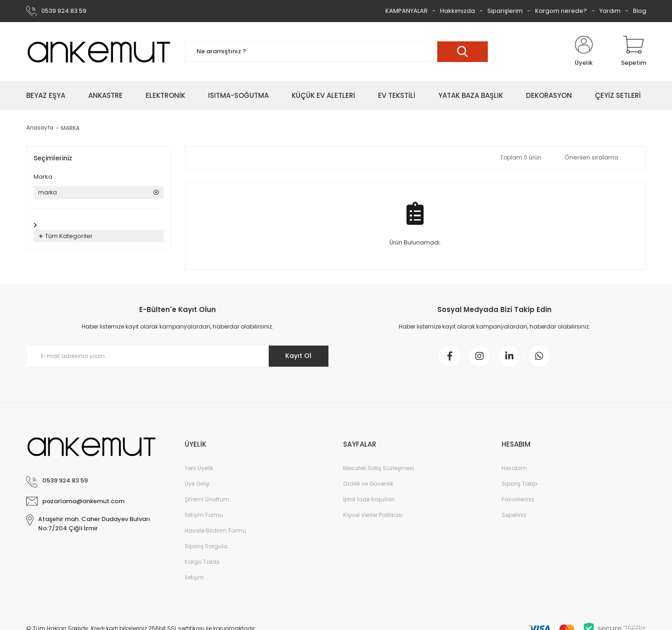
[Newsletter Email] (178, 356)
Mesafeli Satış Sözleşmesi (378, 468)
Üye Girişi (197, 484)
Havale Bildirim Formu (215, 531)
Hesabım (514, 468)
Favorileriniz (518, 499)
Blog (640, 11)
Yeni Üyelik (199, 468)
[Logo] (99, 51)
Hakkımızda (457, 11)
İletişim (194, 577)
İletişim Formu (204, 515)
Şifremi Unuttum (207, 499)
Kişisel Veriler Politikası (373, 515)
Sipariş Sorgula (206, 546)
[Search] (336, 52)
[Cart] (634, 51)
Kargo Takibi (202, 562)
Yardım (610, 11)
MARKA (70, 128)
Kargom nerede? (561, 11)
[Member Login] (584, 51)
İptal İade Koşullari (369, 499)
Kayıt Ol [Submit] (298, 356)
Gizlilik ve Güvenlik (368, 484)
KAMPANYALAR (407, 11)
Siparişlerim (505, 11)
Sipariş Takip (519, 484)
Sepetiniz (514, 515)
